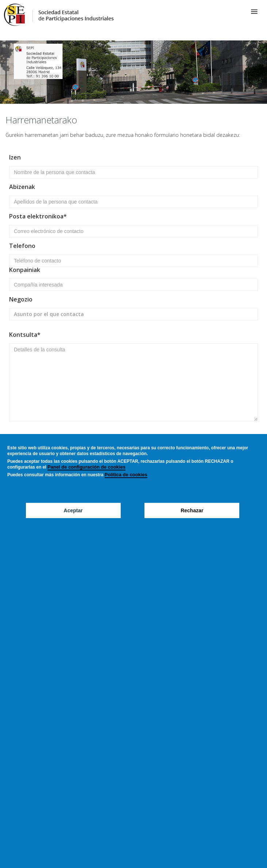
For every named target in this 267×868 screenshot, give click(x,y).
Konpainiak (25, 270)
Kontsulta (23, 335)
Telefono (22, 246)
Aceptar (73, 510)
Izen (15, 158)
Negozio (21, 300)
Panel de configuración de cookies (86, 467)
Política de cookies (126, 475)
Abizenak (22, 187)
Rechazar (192, 510)
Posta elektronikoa (36, 217)
